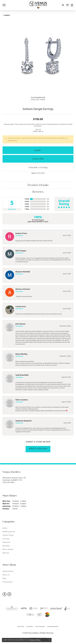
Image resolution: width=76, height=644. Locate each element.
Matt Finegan (21, 251)
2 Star (27, 206)
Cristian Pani (21, 306)
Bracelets (6, 546)
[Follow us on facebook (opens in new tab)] (4, 594)
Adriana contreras (23, 289)
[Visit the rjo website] (39, 615)
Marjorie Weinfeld (23, 272)
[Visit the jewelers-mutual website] (56, 608)
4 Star (27, 201)
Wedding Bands (9, 532)
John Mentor (20, 324)
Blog (4, 578)
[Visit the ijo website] (44, 608)
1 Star (27, 209)
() (48, 199)
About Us (6, 575)
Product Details (38, 185)
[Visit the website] (47, 615)
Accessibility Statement (53, 626)
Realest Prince (21, 233)
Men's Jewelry (8, 549)
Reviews (38, 192)
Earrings (6, 539)
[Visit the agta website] (24, 608)
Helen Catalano (22, 400)
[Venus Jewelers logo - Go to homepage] (38, 5)
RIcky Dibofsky (21, 354)
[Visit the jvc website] (30, 615)
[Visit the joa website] (68, 608)
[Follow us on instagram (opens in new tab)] (9, 594)
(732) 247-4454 (38, 100)
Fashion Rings (8, 535)
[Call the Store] (8, 482)
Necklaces (6, 542)
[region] (38, 59)
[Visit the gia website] (33, 608)
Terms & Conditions (40, 626)
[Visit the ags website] (12, 608)
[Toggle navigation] (4, 5)
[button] (63, 5)
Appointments (8, 571)
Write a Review (38, 449)
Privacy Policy (30, 626)
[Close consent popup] (50, 640)
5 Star (27, 199)
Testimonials (8, 582)
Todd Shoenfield (22, 375)
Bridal (5, 528)
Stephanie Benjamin (24, 421)
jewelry (7, 15)
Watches (6, 553)
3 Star (27, 204)
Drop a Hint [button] (38, 159)
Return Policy (21, 626)
